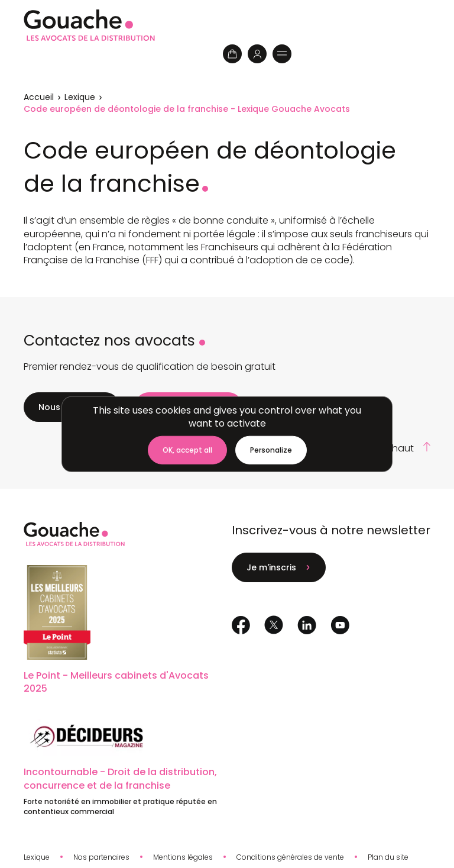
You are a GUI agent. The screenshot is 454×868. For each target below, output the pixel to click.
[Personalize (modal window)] (271, 450)
